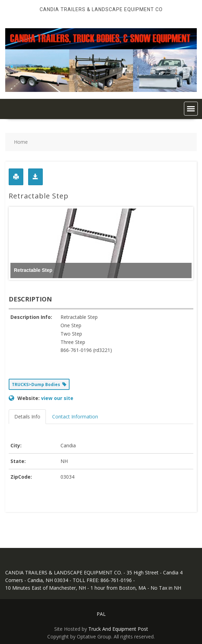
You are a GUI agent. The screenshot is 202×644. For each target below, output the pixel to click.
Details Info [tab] (27, 417)
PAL (101, 614)
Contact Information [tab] (75, 417)
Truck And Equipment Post (118, 629)
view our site (57, 398)
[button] (191, 109)
